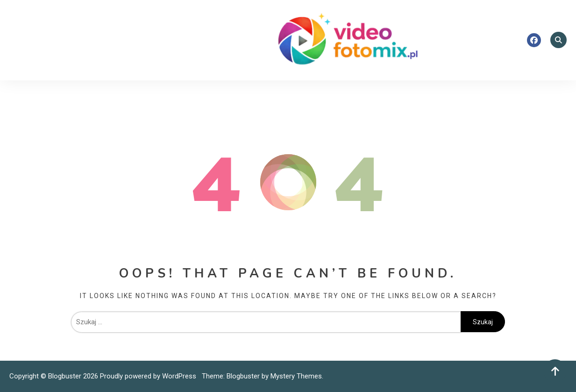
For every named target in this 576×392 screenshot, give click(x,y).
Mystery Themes (296, 376)
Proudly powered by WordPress (149, 376)
